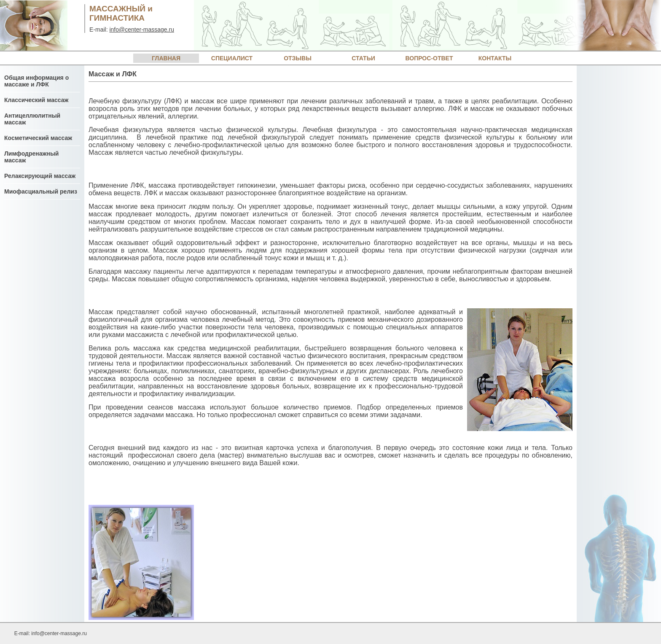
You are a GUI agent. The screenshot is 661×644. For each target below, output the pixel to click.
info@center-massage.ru (142, 30)
